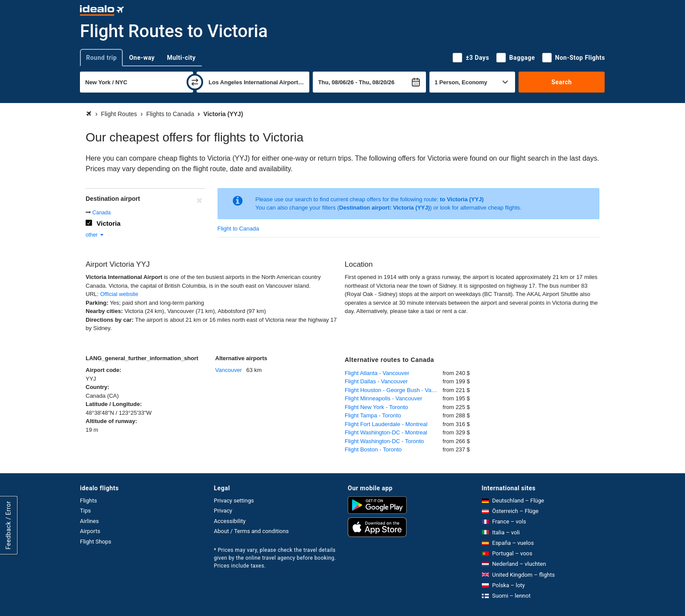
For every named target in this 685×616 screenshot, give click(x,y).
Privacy (223, 511)
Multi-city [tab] (181, 58)
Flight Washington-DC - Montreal (386, 432)
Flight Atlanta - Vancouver (377, 373)
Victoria (109, 223)
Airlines (89, 521)
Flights (88, 501)
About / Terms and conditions (251, 531)
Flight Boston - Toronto (373, 449)
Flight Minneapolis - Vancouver (384, 398)
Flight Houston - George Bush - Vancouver (394, 390)
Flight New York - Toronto (376, 407)
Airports (90, 531)
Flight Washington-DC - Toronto (384, 441)
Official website (119, 294)
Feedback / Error (8, 525)
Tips (85, 511)
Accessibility (230, 521)
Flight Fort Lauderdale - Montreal (386, 424)
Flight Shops (96, 542)
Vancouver (229, 370)
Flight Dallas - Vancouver (376, 381)
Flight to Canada (238, 229)
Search (562, 82)
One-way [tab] (142, 58)
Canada (101, 213)
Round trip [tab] (101, 58)
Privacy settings (234, 501)
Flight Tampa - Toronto (373, 415)
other (95, 235)
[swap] (195, 82)
